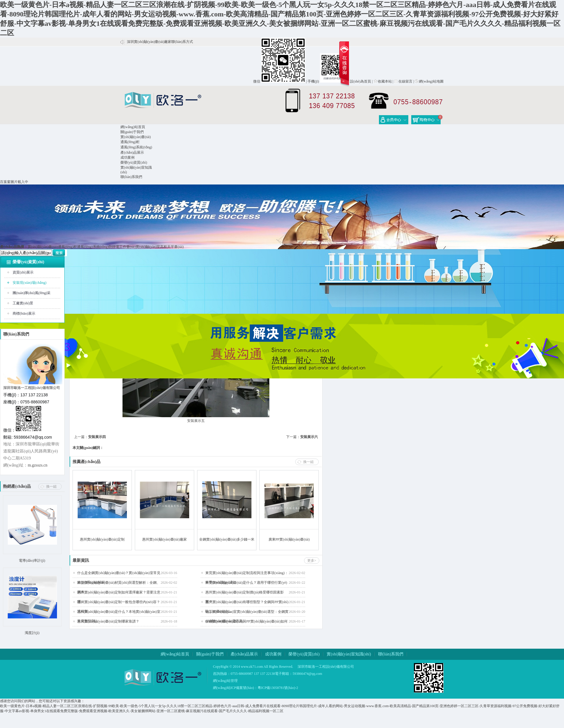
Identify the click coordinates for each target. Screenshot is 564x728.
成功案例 (127, 157)
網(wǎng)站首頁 (133, 127)
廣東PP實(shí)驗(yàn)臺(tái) (289, 539)
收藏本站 (383, 81)
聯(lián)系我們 (131, 177)
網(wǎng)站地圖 (429, 81)
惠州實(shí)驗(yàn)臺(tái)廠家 (164, 539)
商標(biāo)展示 (24, 313)
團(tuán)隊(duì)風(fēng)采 (32, 293)
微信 (257, 81)
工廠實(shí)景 (23, 303)
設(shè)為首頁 (358, 81)
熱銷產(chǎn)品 (17, 486)
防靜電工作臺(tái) (122, 247)
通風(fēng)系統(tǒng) (136, 147)
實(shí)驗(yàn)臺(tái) (136, 137)
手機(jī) (313, 81)
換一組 (51, 487)
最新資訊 (81, 560)
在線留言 (403, 81)
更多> (312, 561)
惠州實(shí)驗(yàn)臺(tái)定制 (102, 539)
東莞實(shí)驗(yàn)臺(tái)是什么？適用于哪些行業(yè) (246, 583)
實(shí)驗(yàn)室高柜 (151, 247)
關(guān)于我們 (132, 132)
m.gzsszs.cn (37, 465)
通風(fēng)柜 (130, 142)
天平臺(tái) (175, 247)
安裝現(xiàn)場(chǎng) (30, 283)
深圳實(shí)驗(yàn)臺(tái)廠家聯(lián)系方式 (160, 42)
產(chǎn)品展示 (132, 152)
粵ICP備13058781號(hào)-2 (278, 688)
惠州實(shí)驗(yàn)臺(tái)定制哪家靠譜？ (108, 621)
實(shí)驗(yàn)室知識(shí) (349, 654)
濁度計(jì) (32, 633)
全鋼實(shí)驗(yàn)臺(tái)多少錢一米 (227, 539)
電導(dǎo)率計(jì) (32, 561)
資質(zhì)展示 (23, 272)
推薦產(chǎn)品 (87, 462)
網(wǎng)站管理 (225, 681)
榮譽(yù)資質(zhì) (134, 162)
